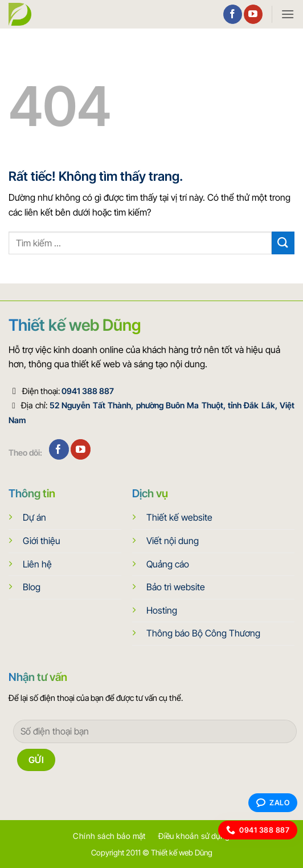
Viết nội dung (173, 541)
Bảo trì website (176, 587)
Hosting (162, 610)
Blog (32, 587)
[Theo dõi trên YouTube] (253, 14)
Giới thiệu (42, 541)
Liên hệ (37, 564)
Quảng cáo (168, 564)
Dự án (34, 517)
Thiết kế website (179, 517)
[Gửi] (283, 243)
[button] (288, 14)
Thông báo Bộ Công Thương (203, 633)
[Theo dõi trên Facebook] (233, 14)
